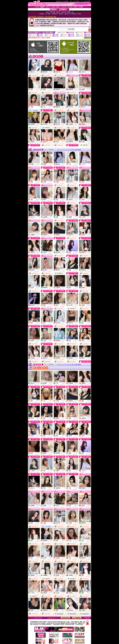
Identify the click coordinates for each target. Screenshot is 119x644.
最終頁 (79, 150)
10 (69, 150)
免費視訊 (38, 72)
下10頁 (75, 150)
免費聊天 (51, 124)
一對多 (77, 72)
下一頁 (72, 150)
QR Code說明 (87, 38)
